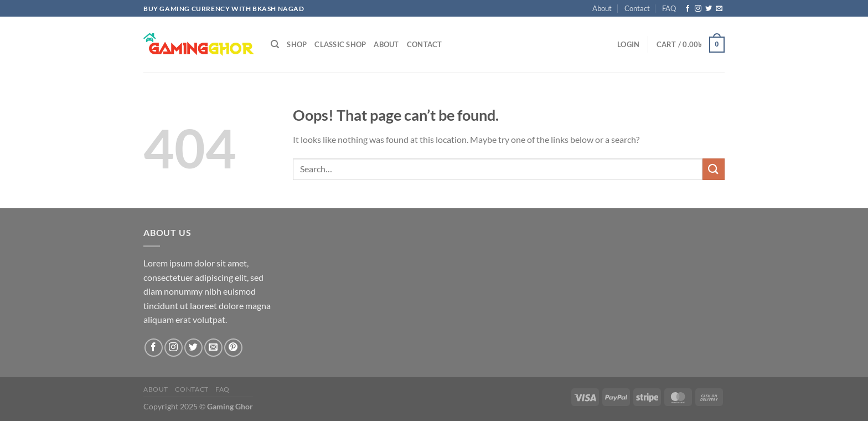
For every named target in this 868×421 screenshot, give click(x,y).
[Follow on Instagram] (698, 9)
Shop (297, 44)
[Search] (275, 44)
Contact (637, 8)
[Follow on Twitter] (709, 9)
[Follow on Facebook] (688, 9)
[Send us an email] (719, 9)
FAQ (669, 8)
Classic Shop (340, 44)
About (602, 8)
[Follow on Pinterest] (233, 348)
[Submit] (714, 169)
